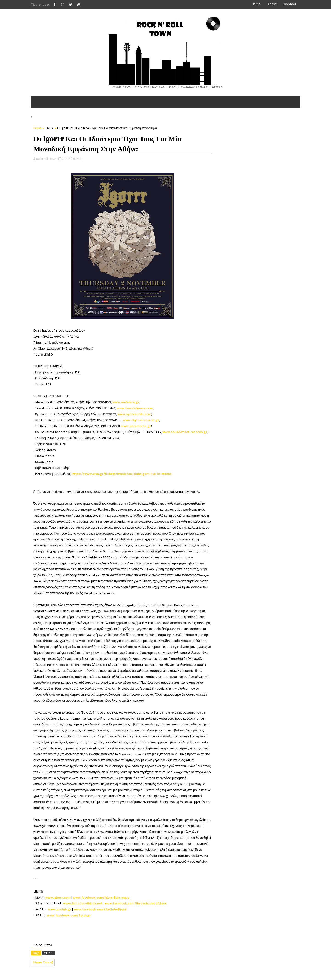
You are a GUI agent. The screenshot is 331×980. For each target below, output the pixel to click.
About (272, 4)
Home (256, 4)
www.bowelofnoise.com (135, 408)
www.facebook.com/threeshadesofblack (136, 903)
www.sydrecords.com (134, 414)
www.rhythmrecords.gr (141, 420)
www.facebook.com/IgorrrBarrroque (101, 897)
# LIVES (49, 953)
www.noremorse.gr (136, 426)
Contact (290, 4)
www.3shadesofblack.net (83, 903)
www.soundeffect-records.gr (185, 432)
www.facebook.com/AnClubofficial (100, 909)
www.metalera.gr (126, 402)
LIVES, (78, 159)
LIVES (49, 128)
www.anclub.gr (60, 909)
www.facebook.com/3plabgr (69, 915)
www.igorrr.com (58, 897)
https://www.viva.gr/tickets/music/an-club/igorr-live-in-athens (122, 474)
